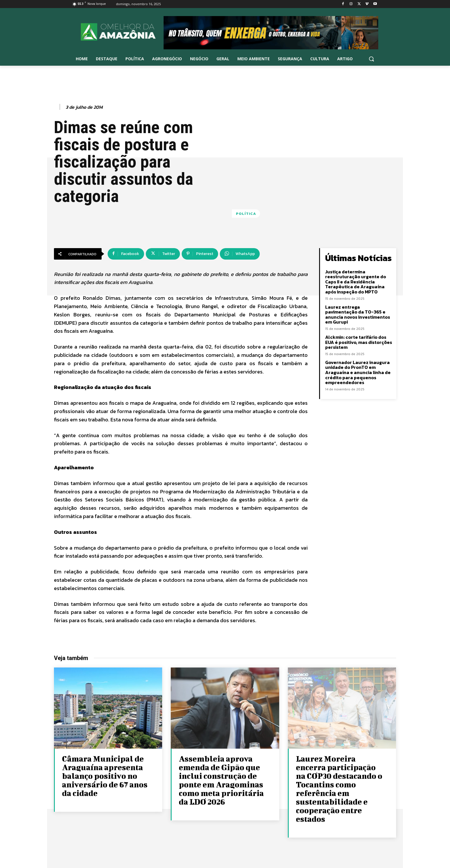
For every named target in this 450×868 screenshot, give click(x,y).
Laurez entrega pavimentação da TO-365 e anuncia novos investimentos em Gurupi (358, 315)
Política (246, 214)
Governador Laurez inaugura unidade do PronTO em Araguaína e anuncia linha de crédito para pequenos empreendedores (358, 372)
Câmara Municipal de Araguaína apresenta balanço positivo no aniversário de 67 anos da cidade (105, 776)
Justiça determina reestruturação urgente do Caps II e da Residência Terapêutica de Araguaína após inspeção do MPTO (356, 282)
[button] (371, 59)
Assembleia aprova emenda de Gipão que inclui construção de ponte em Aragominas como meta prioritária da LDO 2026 (221, 780)
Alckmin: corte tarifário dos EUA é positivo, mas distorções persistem (359, 342)
